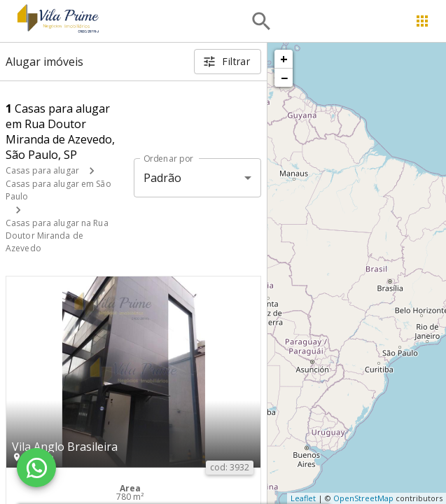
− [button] (284, 78)
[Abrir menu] (422, 21)
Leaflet (303, 498)
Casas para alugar (42, 170)
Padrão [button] (163, 178)
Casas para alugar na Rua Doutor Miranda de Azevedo (57, 236)
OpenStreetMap (363, 498)
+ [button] (284, 59)
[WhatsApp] (36, 468)
